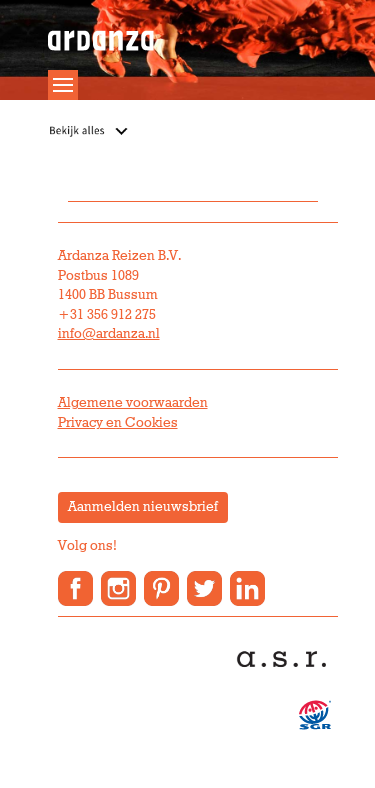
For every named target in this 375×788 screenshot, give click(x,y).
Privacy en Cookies (118, 423)
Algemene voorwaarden (133, 403)
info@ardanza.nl (109, 334)
